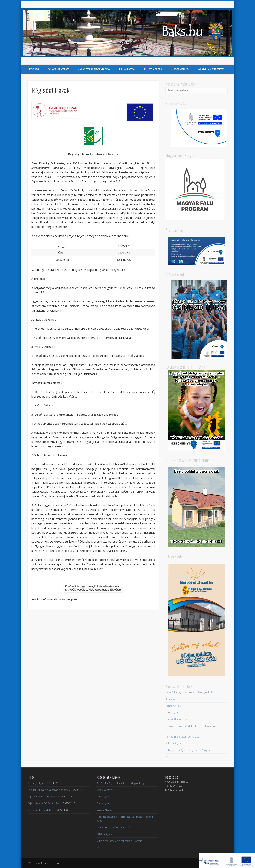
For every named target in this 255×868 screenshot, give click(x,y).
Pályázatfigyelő (174, 743)
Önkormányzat (58, 69)
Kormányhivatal (174, 706)
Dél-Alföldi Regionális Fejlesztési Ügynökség (189, 692)
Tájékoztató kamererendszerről (45, 797)
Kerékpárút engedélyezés (42, 810)
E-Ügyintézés (153, 69)
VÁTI (168, 757)
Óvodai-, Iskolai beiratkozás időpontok (49, 790)
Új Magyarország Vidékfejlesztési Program (188, 750)
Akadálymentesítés (211, 69)
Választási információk (94, 69)
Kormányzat (172, 712)
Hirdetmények (180, 69)
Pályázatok (127, 69)
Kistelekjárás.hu (174, 699)
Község (34, 69)
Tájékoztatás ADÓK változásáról (45, 803)
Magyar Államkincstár (177, 719)
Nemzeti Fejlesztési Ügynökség (182, 737)
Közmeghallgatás (37, 783)
